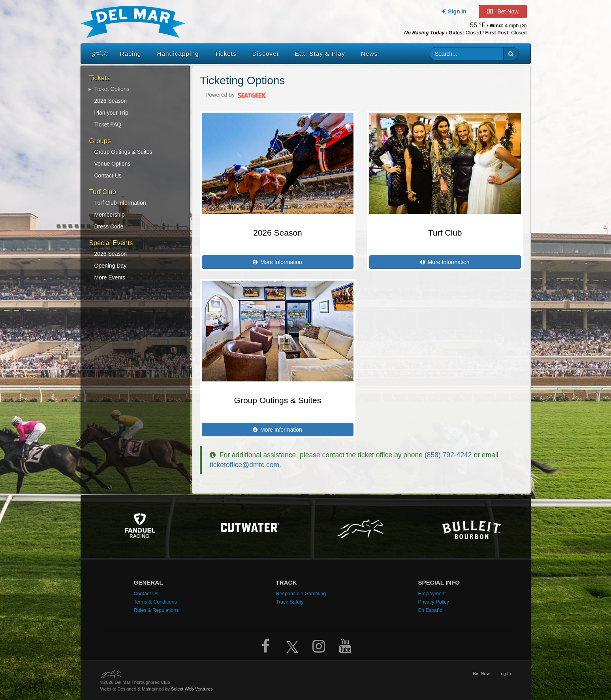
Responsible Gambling (301, 594)
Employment (432, 594)
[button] (511, 54)
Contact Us (108, 175)
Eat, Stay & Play (320, 54)
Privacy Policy (434, 602)
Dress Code (109, 226)
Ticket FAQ (108, 125)
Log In (505, 674)
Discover (266, 54)
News (369, 54)
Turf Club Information (120, 203)
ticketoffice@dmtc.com (244, 465)
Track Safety (290, 602)
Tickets (226, 54)
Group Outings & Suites (123, 152)
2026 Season (111, 101)
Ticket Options (112, 89)
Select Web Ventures (192, 689)
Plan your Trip (111, 113)
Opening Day (111, 266)
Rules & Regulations (156, 610)
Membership (110, 215)
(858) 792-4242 (448, 455)
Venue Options (113, 164)
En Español (431, 610)
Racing (131, 54)
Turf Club (445, 233)
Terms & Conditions (155, 602)
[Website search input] (467, 54)
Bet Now (481, 674)
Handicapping (178, 54)
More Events (110, 277)
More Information (278, 262)
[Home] (98, 54)
